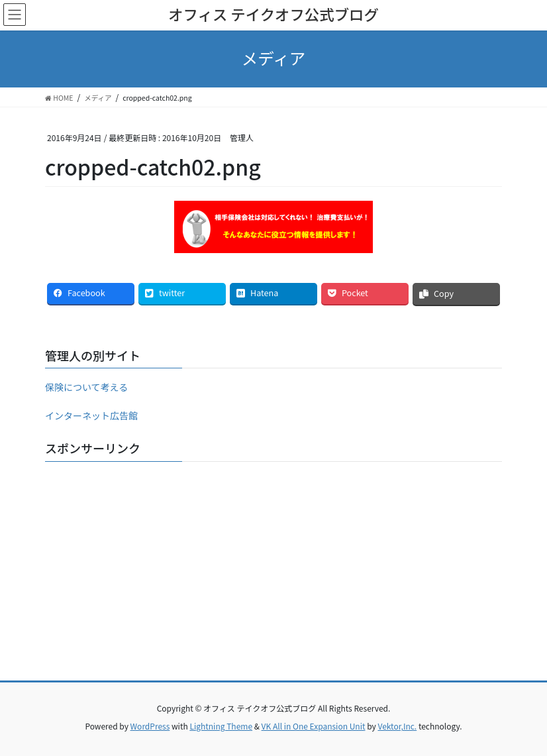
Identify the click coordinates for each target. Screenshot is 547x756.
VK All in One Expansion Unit (314, 726)
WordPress (150, 726)
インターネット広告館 (91, 415)
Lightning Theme (221, 726)
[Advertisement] (273, 565)
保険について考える (86, 387)
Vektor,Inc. (397, 726)
